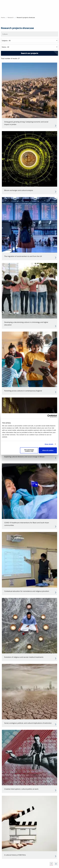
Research (11, 17)
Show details (49, 444)
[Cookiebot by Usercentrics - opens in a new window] (49, 416)
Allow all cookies (48, 450)
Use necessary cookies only (29, 450)
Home (3, 17)
